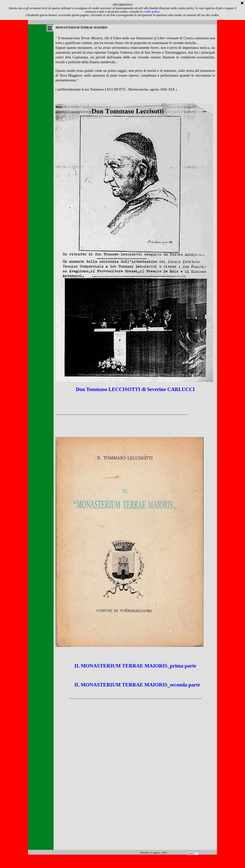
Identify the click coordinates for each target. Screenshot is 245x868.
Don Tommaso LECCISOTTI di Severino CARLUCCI (135, 389)
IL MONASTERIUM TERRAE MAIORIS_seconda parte (137, 685)
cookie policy (151, 12)
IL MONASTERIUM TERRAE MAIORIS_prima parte (135, 666)
